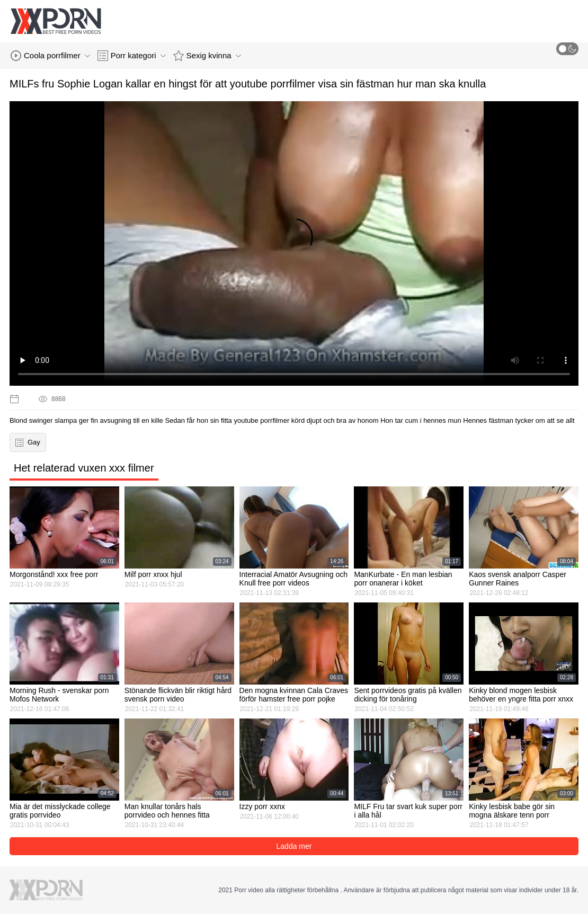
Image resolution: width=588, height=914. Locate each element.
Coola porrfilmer (50, 56)
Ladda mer (294, 846)
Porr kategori (132, 56)
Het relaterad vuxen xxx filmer (84, 468)
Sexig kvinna (207, 56)
